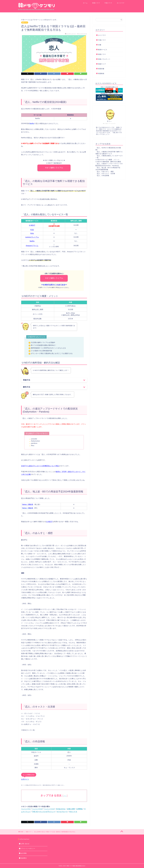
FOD (32, 230)
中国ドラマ (108, 3)
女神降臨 (79, 809)
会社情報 (24, 853)
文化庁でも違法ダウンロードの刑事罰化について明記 (40, 466)
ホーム (85, 3)
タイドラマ (121, 3)
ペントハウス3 (49, 809)
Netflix (32, 241)
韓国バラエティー (104, 59)
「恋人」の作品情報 (102, 175)
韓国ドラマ (96, 3)
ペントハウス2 (37, 809)
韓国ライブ (102, 64)
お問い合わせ (25, 844)
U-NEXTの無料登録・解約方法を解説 (108, 162)
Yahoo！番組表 (28, 504)
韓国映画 (101, 73)
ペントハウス (26, 809)
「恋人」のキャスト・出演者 (105, 173)
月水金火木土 (61, 809)
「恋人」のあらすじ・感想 (105, 172)
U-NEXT (32, 225)
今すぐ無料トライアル (54, 168)
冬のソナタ (73, 812)
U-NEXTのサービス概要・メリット (108, 160)
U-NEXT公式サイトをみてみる (54, 285)
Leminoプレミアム (32, 237)
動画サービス (103, 50)
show (65, 796)
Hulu (32, 233)
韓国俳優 (101, 69)
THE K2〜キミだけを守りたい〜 (44, 812)
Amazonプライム (32, 246)
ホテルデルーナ (62, 812)
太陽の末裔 (71, 809)
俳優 (100, 45)
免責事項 (24, 858)
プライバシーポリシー (28, 849)
